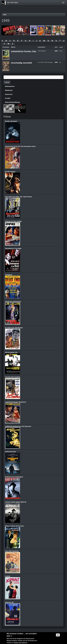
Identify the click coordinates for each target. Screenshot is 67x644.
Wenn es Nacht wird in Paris (14, 526)
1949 (5, 15)
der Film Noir (13, 3)
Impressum (9, 94)
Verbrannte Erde (10, 452)
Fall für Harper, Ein (11, 352)
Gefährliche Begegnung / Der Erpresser (18, 426)
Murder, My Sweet (11, 121)
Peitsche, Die (9, 602)
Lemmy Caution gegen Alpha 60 (16, 502)
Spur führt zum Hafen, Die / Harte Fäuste (18, 197)
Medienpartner (10, 86)
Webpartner (9, 90)
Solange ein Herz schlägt (13, 221)
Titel (13, 47)
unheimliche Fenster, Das (23, 51)
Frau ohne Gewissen (12, 551)
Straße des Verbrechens (13, 302)
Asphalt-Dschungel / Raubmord (16, 402)
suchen (7, 82)
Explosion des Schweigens (14, 477)
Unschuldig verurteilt (21, 63)
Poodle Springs (10, 172)
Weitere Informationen (21, 643)
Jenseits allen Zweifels (13, 377)
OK (58, 635)
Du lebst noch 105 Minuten (14, 328)
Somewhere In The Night (13, 249)
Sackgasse (9, 275)
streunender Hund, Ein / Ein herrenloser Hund (20, 146)
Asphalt (8, 576)
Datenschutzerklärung (12, 102)
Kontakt (8, 98)
